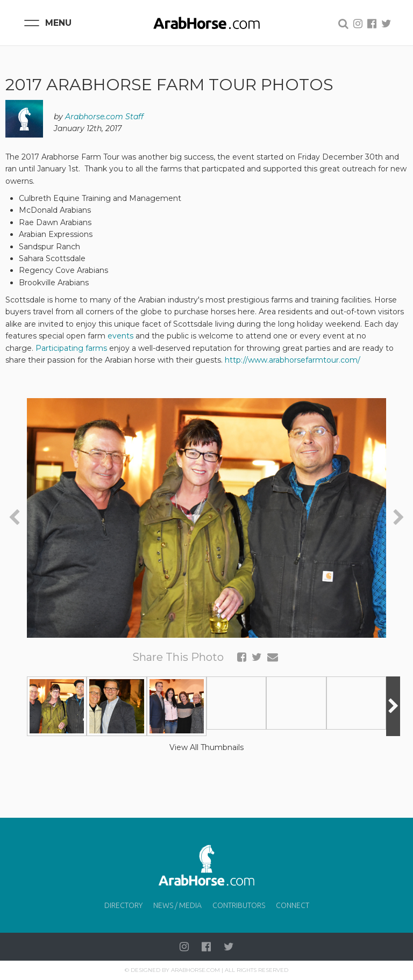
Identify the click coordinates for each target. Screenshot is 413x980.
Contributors (239, 905)
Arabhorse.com (195, 970)
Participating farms (71, 348)
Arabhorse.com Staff (104, 117)
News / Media (177, 905)
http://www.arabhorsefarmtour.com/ (293, 360)
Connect (293, 905)
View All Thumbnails (206, 747)
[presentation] (14, 518)
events (120, 336)
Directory (123, 905)
